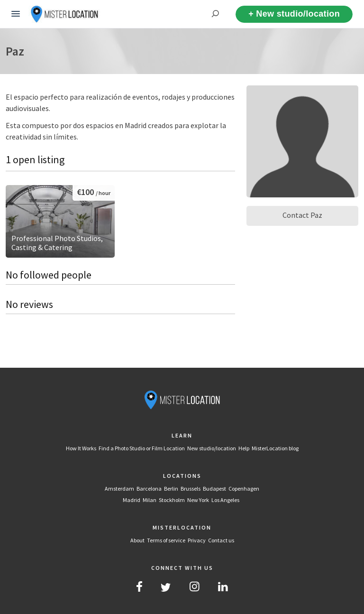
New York (198, 500)
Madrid (132, 500)
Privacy (197, 540)
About (137, 540)
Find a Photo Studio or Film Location (142, 448)
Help (244, 448)
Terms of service (166, 540)
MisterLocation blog (275, 448)
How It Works (81, 448)
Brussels (191, 488)
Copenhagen (244, 488)
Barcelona (149, 488)
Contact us (221, 540)
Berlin (171, 488)
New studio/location (212, 448)
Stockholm (172, 500)
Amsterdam (119, 488)
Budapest (214, 488)
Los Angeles (225, 500)
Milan (150, 500)
